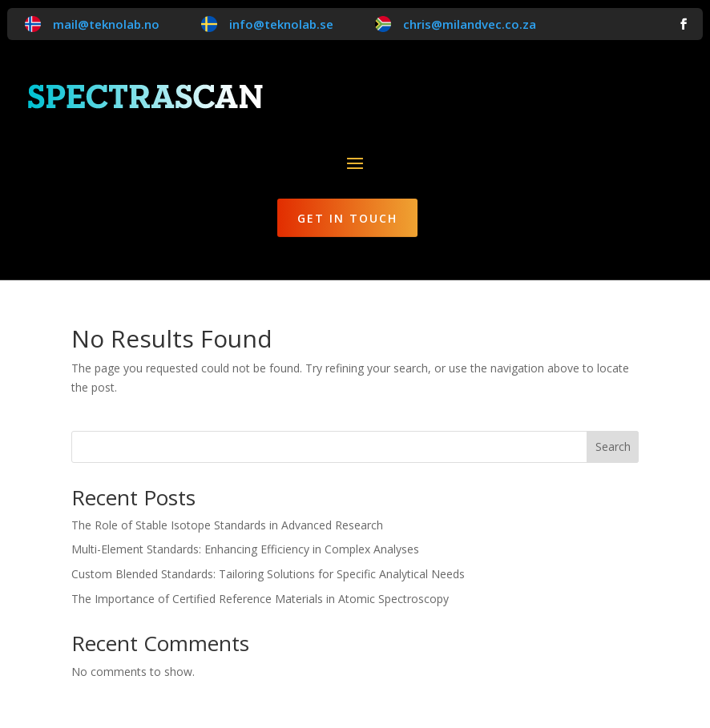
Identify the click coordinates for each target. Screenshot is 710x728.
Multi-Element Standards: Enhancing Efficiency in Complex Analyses (245, 549)
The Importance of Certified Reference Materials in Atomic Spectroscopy (260, 599)
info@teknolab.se (281, 24)
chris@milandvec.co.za (470, 24)
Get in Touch (347, 218)
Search (613, 446)
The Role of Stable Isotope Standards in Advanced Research (227, 525)
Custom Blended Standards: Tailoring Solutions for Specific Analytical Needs (268, 574)
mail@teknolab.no (106, 24)
